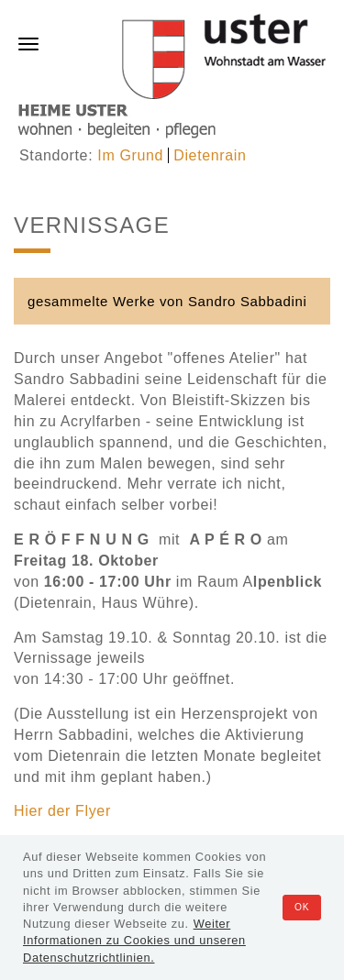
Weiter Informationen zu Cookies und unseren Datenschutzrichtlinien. (134, 941)
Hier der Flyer (62, 811)
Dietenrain (210, 155)
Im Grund (130, 155)
